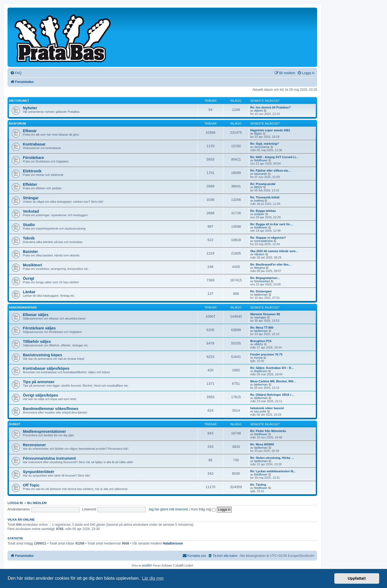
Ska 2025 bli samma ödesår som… (274, 251)
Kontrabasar (34, 144)
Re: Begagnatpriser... (265, 278)
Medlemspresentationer (44, 431)
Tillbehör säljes (37, 342)
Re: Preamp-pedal (263, 184)
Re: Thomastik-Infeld (265, 197)
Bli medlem (37, 503)
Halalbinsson (173, 543)
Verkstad (31, 211)
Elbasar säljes (36, 315)
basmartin (261, 174)
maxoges (260, 317)
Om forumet (19, 101)
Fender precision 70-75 (266, 354)
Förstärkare (33, 158)
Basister (30, 252)
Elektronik (32, 171)
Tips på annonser (39, 382)
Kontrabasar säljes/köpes (46, 368)
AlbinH (259, 111)
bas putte (260, 411)
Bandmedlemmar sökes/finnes (51, 409)
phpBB (146, 566)
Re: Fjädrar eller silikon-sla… (271, 170)
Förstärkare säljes (39, 328)
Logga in (15, 503)
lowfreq (259, 201)
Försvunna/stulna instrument (49, 458)
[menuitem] (16, 73)
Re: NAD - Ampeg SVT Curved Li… (275, 157)
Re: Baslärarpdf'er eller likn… (271, 264)
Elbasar (30, 131)
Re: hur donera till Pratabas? (270, 107)
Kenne (259, 358)
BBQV (258, 187)
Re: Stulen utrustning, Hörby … (272, 458)
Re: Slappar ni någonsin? (268, 238)
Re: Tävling (258, 485)
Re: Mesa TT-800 (262, 328)
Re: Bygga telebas (263, 211)
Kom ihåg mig (203, 509)
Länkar (29, 292)
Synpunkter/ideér (39, 472)
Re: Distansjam (261, 291)
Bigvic (258, 133)
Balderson (261, 371)
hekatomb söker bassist (267, 408)
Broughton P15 (261, 341)
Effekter (30, 184)
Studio (29, 225)
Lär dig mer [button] (153, 578)
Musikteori (33, 265)
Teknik (29, 238)
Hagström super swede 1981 (270, 130)
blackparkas (262, 281)
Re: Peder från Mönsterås (268, 431)
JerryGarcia (262, 147)
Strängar (31, 198)
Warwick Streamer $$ (265, 314)
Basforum (17, 124)
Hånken (259, 254)
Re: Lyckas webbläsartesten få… (273, 471)
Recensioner (34, 445)
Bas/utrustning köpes (42, 355)
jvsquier (259, 214)
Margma (260, 268)
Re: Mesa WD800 (262, 444)
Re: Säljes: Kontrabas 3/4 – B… (272, 368)
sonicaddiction (264, 241)
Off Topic (31, 485)
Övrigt (28, 278)
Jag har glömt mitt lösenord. (168, 509)
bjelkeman (261, 295)
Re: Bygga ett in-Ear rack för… (272, 224)
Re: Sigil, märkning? (264, 144)
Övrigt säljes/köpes (40, 395)
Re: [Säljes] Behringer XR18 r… (272, 395)
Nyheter (30, 108)
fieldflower (261, 160)
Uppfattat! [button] (357, 578)
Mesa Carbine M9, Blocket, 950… (273, 381)
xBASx (259, 344)
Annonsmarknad (23, 307)
